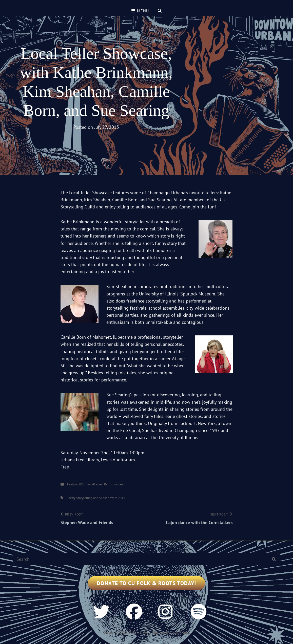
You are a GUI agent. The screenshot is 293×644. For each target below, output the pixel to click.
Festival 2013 (76, 484)
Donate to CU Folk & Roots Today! (146, 583)
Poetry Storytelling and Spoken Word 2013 (96, 498)
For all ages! (95, 484)
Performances (114, 484)
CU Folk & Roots (140, 632)
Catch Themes (180, 632)
